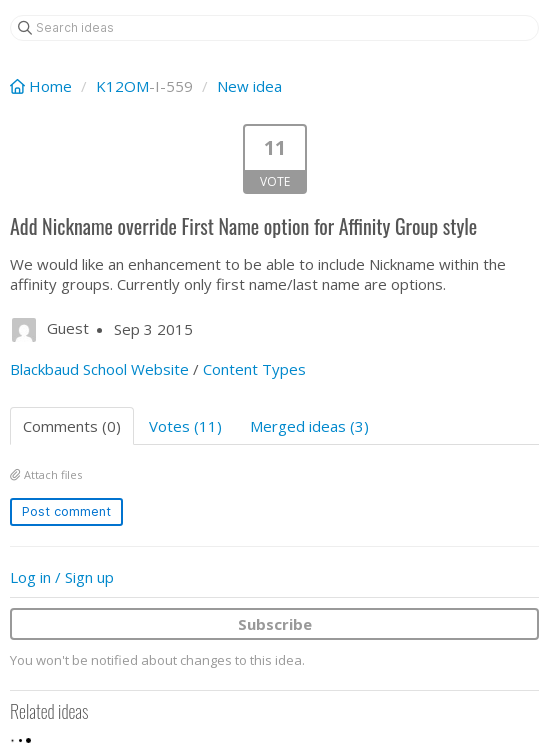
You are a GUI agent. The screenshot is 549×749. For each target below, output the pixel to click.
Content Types (254, 369)
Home (43, 86)
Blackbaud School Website (99, 369)
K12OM (122, 86)
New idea (249, 86)
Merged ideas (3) (309, 426)
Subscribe (275, 624)
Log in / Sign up (62, 577)
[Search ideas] (274, 28)
